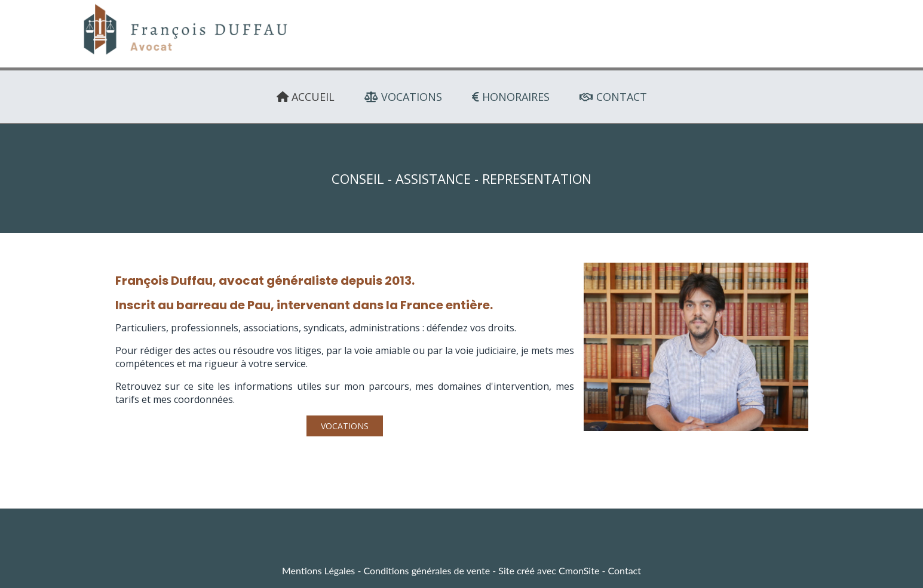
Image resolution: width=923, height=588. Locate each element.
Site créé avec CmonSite (549, 570)
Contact (625, 570)
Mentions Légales (318, 570)
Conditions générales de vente (427, 570)
